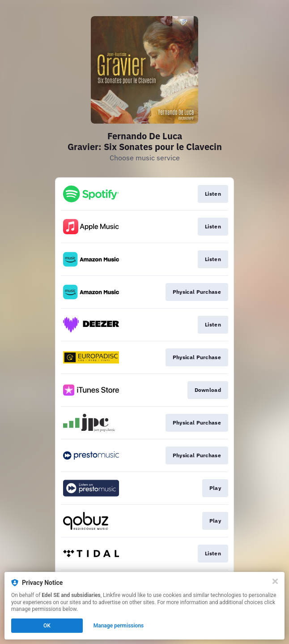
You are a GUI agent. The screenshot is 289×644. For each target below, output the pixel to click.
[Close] (275, 581)
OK (47, 626)
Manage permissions (119, 626)
